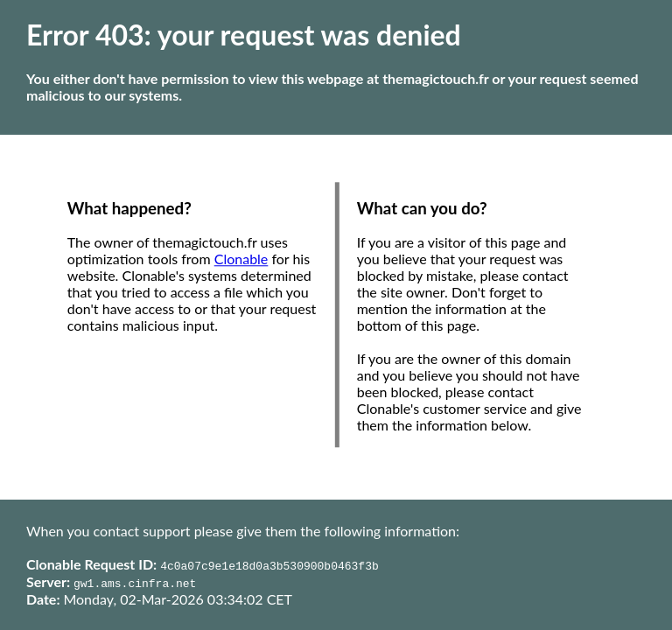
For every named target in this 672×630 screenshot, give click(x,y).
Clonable (241, 259)
